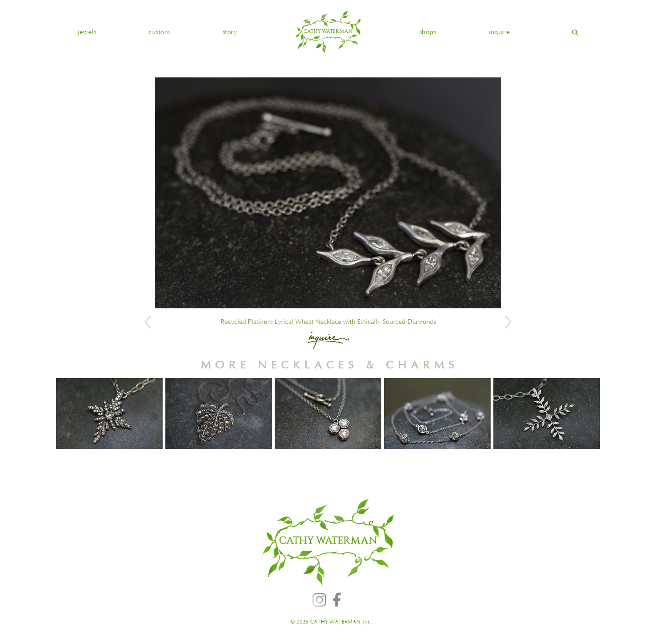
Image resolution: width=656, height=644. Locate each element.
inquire (499, 32)
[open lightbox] (328, 193)
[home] (328, 32)
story (230, 32)
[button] (87, 32)
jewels (87, 32)
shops (428, 32)
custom (159, 32)
